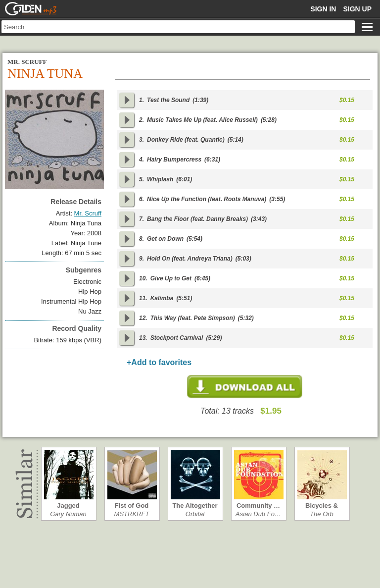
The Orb (322, 514)
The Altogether (195, 506)
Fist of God (132, 506)
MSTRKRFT (132, 514)
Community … (258, 506)
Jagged (68, 506)
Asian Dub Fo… (258, 514)
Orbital (195, 514)
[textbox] (178, 27)
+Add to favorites (159, 362)
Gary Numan (68, 514)
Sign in (323, 9)
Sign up (357, 9)
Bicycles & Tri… (322, 506)
